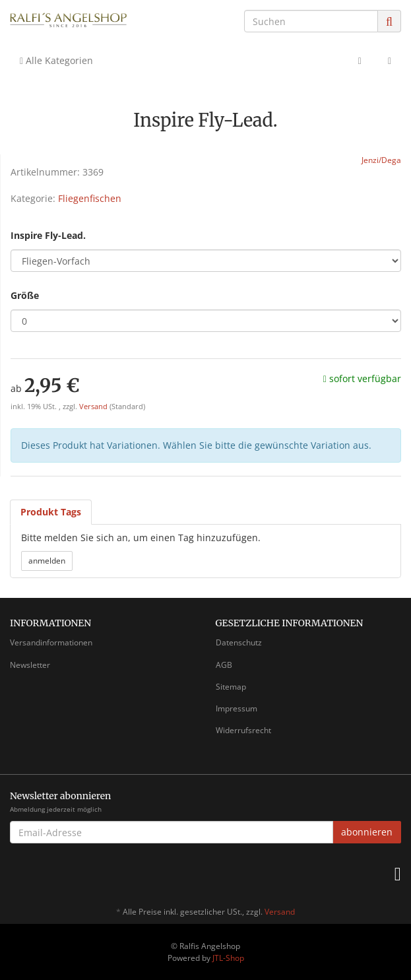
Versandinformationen (51, 642)
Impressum (237, 708)
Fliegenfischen (90, 198)
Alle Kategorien (56, 60)
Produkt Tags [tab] (51, 512)
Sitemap (231, 687)
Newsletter (30, 665)
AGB (224, 665)
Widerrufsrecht (243, 730)
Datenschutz (239, 642)
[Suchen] (311, 21)
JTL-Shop (228, 958)
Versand (94, 407)
